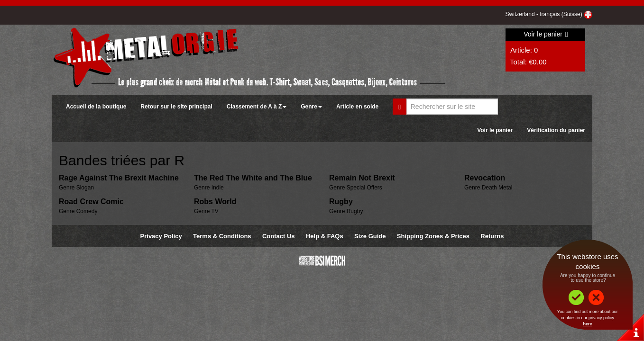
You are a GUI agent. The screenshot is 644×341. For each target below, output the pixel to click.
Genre (311, 107)
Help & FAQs (325, 236)
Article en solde (357, 107)
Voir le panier (546, 34)
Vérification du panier (556, 130)
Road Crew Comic (91, 202)
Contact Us (279, 236)
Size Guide (370, 236)
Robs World (215, 202)
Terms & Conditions (222, 236)
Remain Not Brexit (362, 178)
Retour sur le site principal (176, 107)
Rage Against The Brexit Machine (119, 178)
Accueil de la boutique (96, 107)
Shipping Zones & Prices (433, 236)
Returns (492, 236)
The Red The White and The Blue (253, 178)
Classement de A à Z (257, 107)
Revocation (485, 178)
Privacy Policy (161, 236)
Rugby (341, 202)
